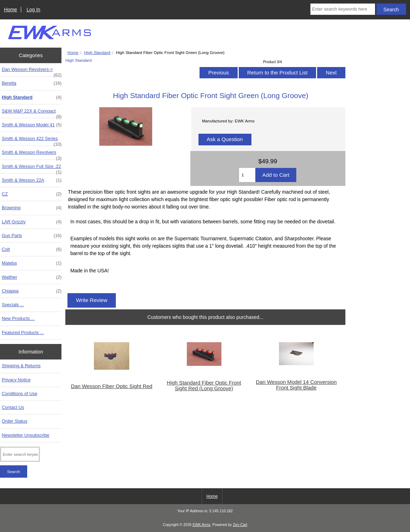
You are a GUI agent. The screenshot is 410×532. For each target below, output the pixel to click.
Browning (32, 208)
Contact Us (13, 407)
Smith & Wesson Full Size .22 (32, 168)
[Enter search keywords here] (343, 9)
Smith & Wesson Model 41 (32, 125)
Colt (32, 249)
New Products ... (18, 318)
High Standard (97, 52)
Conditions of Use (20, 394)
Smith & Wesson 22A (32, 180)
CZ (32, 194)
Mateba (32, 263)
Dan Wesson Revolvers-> (32, 71)
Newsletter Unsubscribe (26, 435)
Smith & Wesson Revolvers (32, 154)
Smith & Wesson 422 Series (32, 140)
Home (10, 10)
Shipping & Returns (21, 366)
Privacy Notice (16, 380)
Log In (33, 10)
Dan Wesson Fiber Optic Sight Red (112, 386)
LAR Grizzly (32, 222)
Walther (32, 277)
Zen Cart (240, 525)
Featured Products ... (23, 332)
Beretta (32, 83)
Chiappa (32, 291)
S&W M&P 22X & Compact (32, 113)
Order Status (14, 421)
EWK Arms (201, 525)
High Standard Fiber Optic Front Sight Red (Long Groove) (204, 386)
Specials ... (13, 305)
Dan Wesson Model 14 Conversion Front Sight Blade (296, 385)
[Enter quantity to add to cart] (247, 175)
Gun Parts (32, 236)
